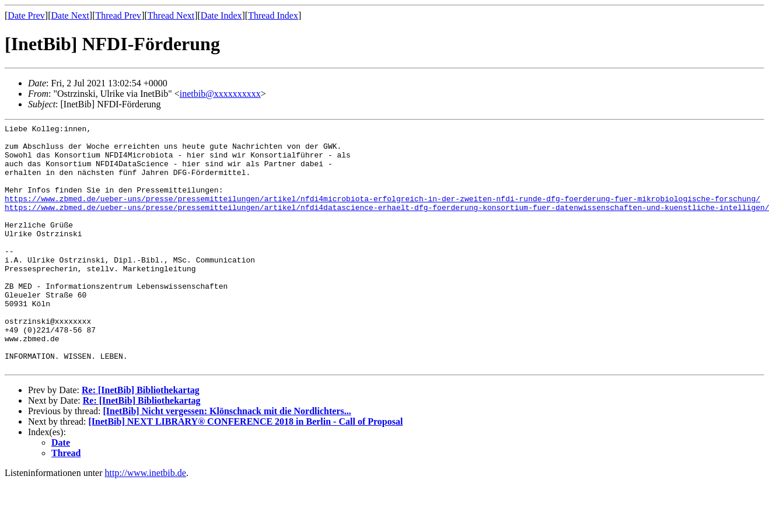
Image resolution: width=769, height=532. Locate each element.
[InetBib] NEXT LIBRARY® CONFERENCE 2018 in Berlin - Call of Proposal (246, 470)
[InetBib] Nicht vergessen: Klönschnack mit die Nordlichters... (227, 460)
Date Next (70, 15)
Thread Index (273, 15)
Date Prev (26, 15)
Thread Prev (118, 15)
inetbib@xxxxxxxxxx (220, 94)
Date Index (221, 15)
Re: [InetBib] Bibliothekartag (141, 439)
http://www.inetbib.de (146, 522)
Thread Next (171, 15)
